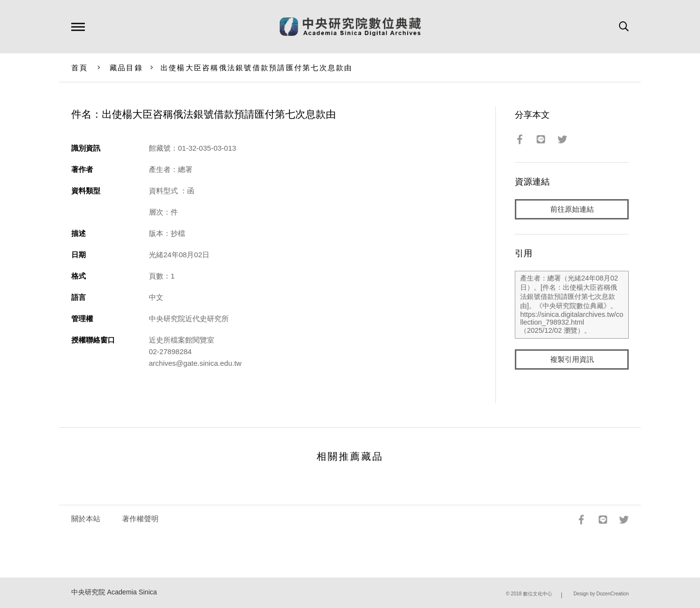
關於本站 (86, 519)
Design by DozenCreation (601, 594)
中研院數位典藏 (350, 27)
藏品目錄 (126, 68)
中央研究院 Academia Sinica (114, 592)
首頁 (80, 68)
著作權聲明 (140, 519)
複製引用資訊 (572, 359)
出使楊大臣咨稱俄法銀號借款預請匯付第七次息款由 (257, 68)
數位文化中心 (538, 594)
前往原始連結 (572, 209)
